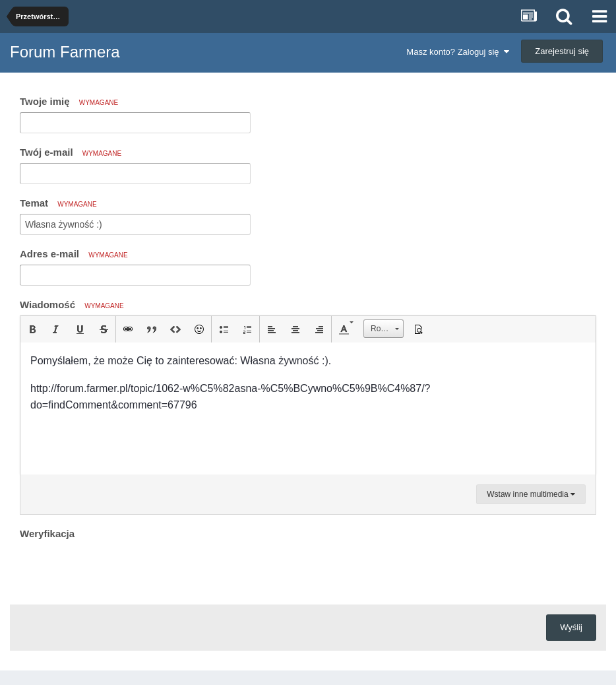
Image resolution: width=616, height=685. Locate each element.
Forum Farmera (65, 52)
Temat (58, 203)
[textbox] (308, 408)
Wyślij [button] (571, 627)
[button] (32, 329)
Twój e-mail (71, 152)
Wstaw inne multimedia (531, 494)
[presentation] (120, 569)
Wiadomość (72, 305)
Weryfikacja (47, 534)
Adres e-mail (74, 254)
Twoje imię (69, 101)
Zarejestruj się (562, 51)
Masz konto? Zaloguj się (457, 52)
